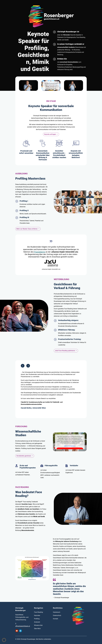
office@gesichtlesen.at (23, 626)
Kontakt (55, 619)
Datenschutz (57, 615)
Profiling (37, 619)
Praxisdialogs (40, 252)
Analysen (37, 622)
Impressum (57, 612)
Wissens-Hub (38, 625)
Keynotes (37, 615)
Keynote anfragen (50, 134)
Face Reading (38, 612)
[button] (28, 366)
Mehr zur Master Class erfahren (27, 229)
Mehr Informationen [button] (70, 446)
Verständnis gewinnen (24, 456)
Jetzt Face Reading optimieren (65, 351)
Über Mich (37, 629)
